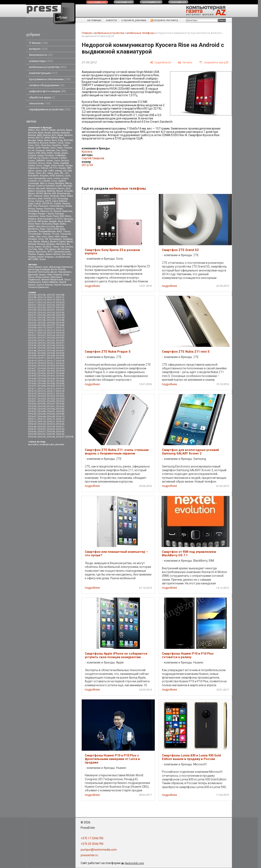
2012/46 (41, 320)
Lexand (65, 178)
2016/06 (60, 414)
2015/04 (41, 383)
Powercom (67, 211)
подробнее (92, 286)
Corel (53, 148)
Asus (62, 138)
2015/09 (51, 386)
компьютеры (41, 61)
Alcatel (48, 133)
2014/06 (32, 356)
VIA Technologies (53, 239)
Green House (58, 166)
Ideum (31, 171)
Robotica (32, 219)
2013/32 (51, 341)
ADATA (45, 130)
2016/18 (41, 422)
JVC (67, 173)
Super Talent (46, 229)
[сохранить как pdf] (214, 62)
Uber (38, 237)
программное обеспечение (50, 79)
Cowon (60, 148)
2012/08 (60, 295)
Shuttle (68, 221)
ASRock (54, 138)
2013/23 (41, 335)
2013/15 (51, 330)
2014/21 (51, 363)
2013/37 (60, 343)
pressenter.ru (89, 855)
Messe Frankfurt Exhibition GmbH (45, 186)
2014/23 (32, 366)
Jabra (50, 173)
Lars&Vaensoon (63, 257)
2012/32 (60, 310)
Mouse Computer (65, 191)
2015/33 (51, 401)
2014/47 (32, 381)
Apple (60, 135)
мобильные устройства (48, 67)
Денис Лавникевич (61, 272)
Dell (58, 150)
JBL (62, 173)
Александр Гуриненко (61, 267)
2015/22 (60, 394)
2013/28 (51, 338)
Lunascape (34, 183)
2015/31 (32, 401)
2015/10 (60, 386)
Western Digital (58, 242)
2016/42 (51, 434)
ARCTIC (40, 138)
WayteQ (45, 242)
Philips (31, 209)
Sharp (61, 221)
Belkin (47, 140)
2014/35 (32, 373)
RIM (62, 216)
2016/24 (41, 424)
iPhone (31, 173)
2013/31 (41, 341)
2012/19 (51, 303)
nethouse (38, 196)
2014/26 (60, 366)
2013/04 (60, 323)
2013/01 (32, 323)
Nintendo (55, 196)
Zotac (41, 249)
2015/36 (41, 404)
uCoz (44, 237)
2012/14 (41, 300)
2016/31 (60, 427)
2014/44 (41, 379)
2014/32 (41, 371)
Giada (56, 163)
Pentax (68, 206)
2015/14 (60, 389)
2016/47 (60, 437)
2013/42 (32, 348)
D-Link (31, 150)
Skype (56, 224)
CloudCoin (57, 145)
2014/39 (32, 376)
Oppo (31, 204)
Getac (49, 163)
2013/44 (51, 348)
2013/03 (51, 323)
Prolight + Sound (46, 214)
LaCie (67, 176)
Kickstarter (33, 176)
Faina (31, 267)
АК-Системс (64, 249)
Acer (38, 130)
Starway (60, 227)
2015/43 (32, 409)
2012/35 (51, 313)
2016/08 (41, 417)
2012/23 (51, 305)
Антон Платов (58, 269)
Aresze (57, 254)
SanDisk (32, 221)
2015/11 (32, 389)
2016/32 (32, 429)
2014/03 (41, 353)
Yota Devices (67, 247)
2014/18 (60, 361)
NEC (30, 196)
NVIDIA (47, 199)
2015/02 (60, 381)
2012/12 (60, 297)
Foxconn (45, 158)
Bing (60, 140)
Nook (40, 199)
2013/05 (32, 325)
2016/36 (32, 432)
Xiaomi (38, 247)
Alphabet (65, 133)
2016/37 (41, 432)
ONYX (48, 201)
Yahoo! (56, 247)
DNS (38, 153)
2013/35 (41, 343)
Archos (31, 138)
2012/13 (32, 300)
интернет (38, 49)
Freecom (54, 158)
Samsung (68, 219)
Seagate (53, 221)
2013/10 (41, 328)
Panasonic (43, 206)
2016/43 (60, 434)
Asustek (32, 140)
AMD (40, 135)
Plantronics (50, 209)
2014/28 (41, 368)
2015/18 (60, 391)
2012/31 (51, 310)
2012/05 (32, 295)
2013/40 (51, 345)
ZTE (46, 249)
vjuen (46, 267)
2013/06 (41, 325)
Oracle (38, 204)
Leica (50, 178)
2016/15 (32, 422)
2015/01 (51, 381)
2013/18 (41, 333)
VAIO (57, 237)
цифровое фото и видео (48, 91)
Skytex (63, 224)
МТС (50, 252)
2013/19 (51, 333)
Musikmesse (64, 193)
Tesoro (43, 259)
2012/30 (41, 310)
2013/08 (60, 325)
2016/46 (51, 437)
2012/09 (32, 297)
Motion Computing (37, 191)
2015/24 (41, 396)
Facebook (49, 155)
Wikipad (32, 244)
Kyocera (60, 176)
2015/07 (32, 386)
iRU (44, 173)
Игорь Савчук (42, 277)
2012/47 (51, 320)
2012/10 (41, 297)
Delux (64, 150)
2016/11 (32, 419)
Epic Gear (66, 254)
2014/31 (32, 371)
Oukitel (57, 204)
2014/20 (41, 363)
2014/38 (60, 373)
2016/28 (32, 427)
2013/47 (41, 351)
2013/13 (32, 330)
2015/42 (60, 406)
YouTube (32, 249)
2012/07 (51, 295)
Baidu (40, 140)
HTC (55, 168)
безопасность (41, 55)
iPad (70, 171)
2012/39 (51, 315)
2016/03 (32, 414)
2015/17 (51, 391)
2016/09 (51, 417)
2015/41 (51, 406)
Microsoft (41, 188)
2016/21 (51, 422)
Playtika (32, 254)
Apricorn (68, 135)
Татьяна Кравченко (38, 287)
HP (51, 168)
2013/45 (60, 348)
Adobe (53, 130)
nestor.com (97, 2)
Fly (38, 158)
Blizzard (44, 143)
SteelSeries (34, 229)
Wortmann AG (63, 244)
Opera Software (60, 201)
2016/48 (69, 437)
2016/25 (51, 424)
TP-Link (55, 234)
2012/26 (41, 307)
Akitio (41, 133)
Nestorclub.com (134, 863)
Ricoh (56, 216)
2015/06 (60, 383)
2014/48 (41, 381)
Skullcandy (47, 224)
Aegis (69, 130)
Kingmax (49, 257)
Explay (40, 155)
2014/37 (51, 373)
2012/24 (60, 305)
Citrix (37, 145)
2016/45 (41, 437)
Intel (45, 171)
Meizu (69, 183)
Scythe (45, 221)
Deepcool (40, 150)
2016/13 (51, 419)
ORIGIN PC (47, 204)
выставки (33, 444)
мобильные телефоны (141, 33)
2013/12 (60, 328)
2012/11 (51, 297)
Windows (51, 244)
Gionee (32, 166)
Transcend (65, 234)
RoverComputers (45, 219)
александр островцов (39, 269)
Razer (49, 216)
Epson (65, 153)
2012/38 (41, 315)
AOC (54, 135)
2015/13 (51, 389)
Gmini (39, 166)
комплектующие (43, 73)
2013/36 (51, 343)
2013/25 (60, 335)
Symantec (33, 231)
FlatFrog (32, 158)
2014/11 (41, 358)
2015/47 (32, 411)
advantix (61, 130)
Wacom (37, 242)
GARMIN (40, 161)
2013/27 (41, 338)
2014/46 (60, 379)
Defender (50, 150)
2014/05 (60, 353)
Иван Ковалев (55, 275)
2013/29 (60, 338)
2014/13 (60, 358)
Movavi (32, 193)
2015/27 (32, 399)
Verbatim (33, 239)
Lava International (37, 178)
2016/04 (41, 414)
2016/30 (51, 427)
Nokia (63, 196)
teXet (59, 231)
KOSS (52, 176)
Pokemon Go (46, 211)
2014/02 (32, 353)
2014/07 (41, 356)
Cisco (31, 145)
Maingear (60, 183)
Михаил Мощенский (52, 280)
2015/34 (60, 401)
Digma (31, 153)
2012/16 (60, 300)
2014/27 (32, 368)
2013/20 (60, 333)
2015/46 (60, 409)
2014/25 (51, 366)
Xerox (31, 247)
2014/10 (32, 358)
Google (47, 166)
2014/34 (60, 371)
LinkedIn (46, 181)
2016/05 (51, 414)
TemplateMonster (47, 231)
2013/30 (32, 341)
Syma (62, 229)
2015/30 (60, 399)
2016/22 (60, 422)
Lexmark (32, 181)
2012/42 (41, 318)
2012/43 (51, 318)
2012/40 (60, 315)
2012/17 (32, 303)
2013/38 (32, 345)
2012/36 (60, 313)
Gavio (57, 161)
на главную (94, 20)
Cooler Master (42, 148)
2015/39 (32, 406)
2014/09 (60, 356)
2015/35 (32, 404)
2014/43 (32, 379)
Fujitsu (31, 161)
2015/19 (32, 394)
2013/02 (41, 323)
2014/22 (60, 363)
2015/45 (51, 409)
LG (39, 181)
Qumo (43, 216)
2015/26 (60, 396)
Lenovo (57, 178)
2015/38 (60, 404)
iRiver (38, 173)
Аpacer (53, 249)
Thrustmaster (35, 234)
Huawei (62, 168)
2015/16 (41, 391)
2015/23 (32, 396)
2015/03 (32, 383)
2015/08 (41, 386)
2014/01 (60, 351)
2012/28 (60, 307)
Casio (67, 143)
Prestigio (32, 214)
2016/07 (32, 417)
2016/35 (60, 429)
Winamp (41, 244)
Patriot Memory (57, 206)
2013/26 (32, 338)
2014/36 (41, 373)
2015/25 (51, 396)
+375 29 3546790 (92, 844)
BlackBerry (33, 143)
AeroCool (32, 133)
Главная (87, 33)
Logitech (62, 181)
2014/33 (51, 371)
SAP (39, 221)
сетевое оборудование (47, 85)
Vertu (41, 239)
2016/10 (60, 417)
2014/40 (41, 376)
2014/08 (51, 356)
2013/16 (60, 330)
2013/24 (51, 335)
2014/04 (51, 353)
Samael (38, 267)
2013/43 (41, 348)
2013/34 (32, 343)
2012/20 (60, 303)
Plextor (59, 209)
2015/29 (51, 399)
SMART (32, 227)
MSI (54, 193)
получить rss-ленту (164, 20)
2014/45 (51, 379)
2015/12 (41, 389)
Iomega (58, 171)
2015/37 (51, 404)
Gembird (32, 163)
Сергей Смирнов (63, 285)
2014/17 (51, 361)
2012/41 (32, 318)
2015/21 (51, 394)
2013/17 (32, 333)
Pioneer (40, 209)
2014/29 (51, 368)
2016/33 (41, 429)
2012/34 (41, 313)
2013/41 (60, 345)
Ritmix (68, 216)
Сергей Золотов (44, 285)
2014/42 (60, 376)
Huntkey (32, 257)
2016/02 (60, 411)
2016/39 (60, 432)
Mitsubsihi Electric (56, 188)
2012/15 (51, 300)
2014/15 (41, 361)
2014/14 (32, 361)
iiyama (39, 171)
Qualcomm (33, 216)
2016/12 (41, 419)
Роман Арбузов (50, 282)
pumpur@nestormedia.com (99, 850)
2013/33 (60, 341)
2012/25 (32, 307)
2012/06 (41, 295)
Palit (35, 206)
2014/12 (51, 358)
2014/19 (32, 363)
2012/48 (60, 320)
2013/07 (51, 325)
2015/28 (41, 399)
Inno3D (41, 257)
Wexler (70, 242)
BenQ (54, 140)
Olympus (40, 201)
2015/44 (41, 409)
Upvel (51, 237)
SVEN (56, 229)
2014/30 (60, 368)
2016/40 (32, 434)
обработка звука (42, 97)
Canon (60, 143)
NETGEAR (33, 259)
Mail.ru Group (47, 183)
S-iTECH (59, 219)
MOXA (39, 193)
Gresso (69, 166)
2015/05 (51, 383)
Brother (53, 143)
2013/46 (32, 351)
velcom (64, 237)
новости (111, 20)
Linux (54, 181)
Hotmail (44, 168)
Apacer (49, 254)
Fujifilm (63, 158)
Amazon (32, 135)
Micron (31, 188)
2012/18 (41, 303)
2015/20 (41, 394)
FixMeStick (60, 155)
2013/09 (32, 328)
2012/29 (32, 310)
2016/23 (32, 424)
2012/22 (41, 305)
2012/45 (32, 320)
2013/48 (51, 351)
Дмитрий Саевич (37, 275)
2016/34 (51, 429)
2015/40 (41, 406)
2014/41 (51, 376)
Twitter (31, 237)
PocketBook (34, 211)
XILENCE (47, 247)
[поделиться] (160, 62)
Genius (41, 163)
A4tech (31, 130)
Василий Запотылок (39, 272)
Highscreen (34, 168)
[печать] (185, 62)
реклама (60, 444)
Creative (68, 148)
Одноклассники (62, 252)
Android (47, 135)
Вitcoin (31, 252)
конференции (47, 444)
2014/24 (41, 366)
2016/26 (60, 424)
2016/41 (41, 434)
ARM (47, 138)
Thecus (67, 231)
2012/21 (32, 305)
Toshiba (46, 234)
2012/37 (32, 315)
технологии (40, 103)
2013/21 (32, 335)
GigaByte (64, 163)
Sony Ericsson (48, 227)
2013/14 (41, 330)
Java (56, 173)
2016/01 (51, 411)
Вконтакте (41, 252)
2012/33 (32, 313)
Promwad (59, 214)
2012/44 (60, 318)
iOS (65, 171)
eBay (43, 153)
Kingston (44, 176)
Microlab (67, 186)
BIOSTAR (68, 140)
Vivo (30, 242)
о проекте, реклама (134, 20)
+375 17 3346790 (92, 838)
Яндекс (41, 254)
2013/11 (51, 328)
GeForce (65, 161)
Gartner (50, 161)
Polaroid (57, 211)
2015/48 (41, 411)
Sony (38, 227)
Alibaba (56, 133)
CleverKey (46, 145)
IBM (69, 168)
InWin (51, 171)
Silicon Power (34, 224)
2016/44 (32, 437)
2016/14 (60, 419)
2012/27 (51, 307)
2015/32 (41, 401)
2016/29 (41, 427)
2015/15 (32, 391)
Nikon (46, 196)
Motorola (51, 191)
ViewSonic (68, 239)
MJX (68, 188)
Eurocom (32, 155)
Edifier (50, 153)
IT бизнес (38, 43)
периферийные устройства (50, 109)
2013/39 (41, 345)
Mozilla (47, 193)
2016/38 (51, 432)
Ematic (57, 153)
